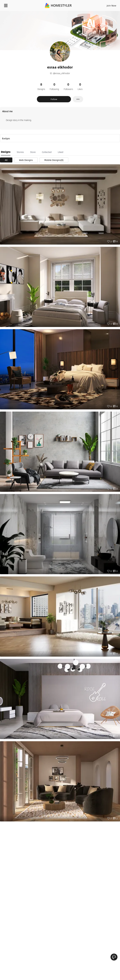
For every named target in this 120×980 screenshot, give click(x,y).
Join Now (111, 5)
